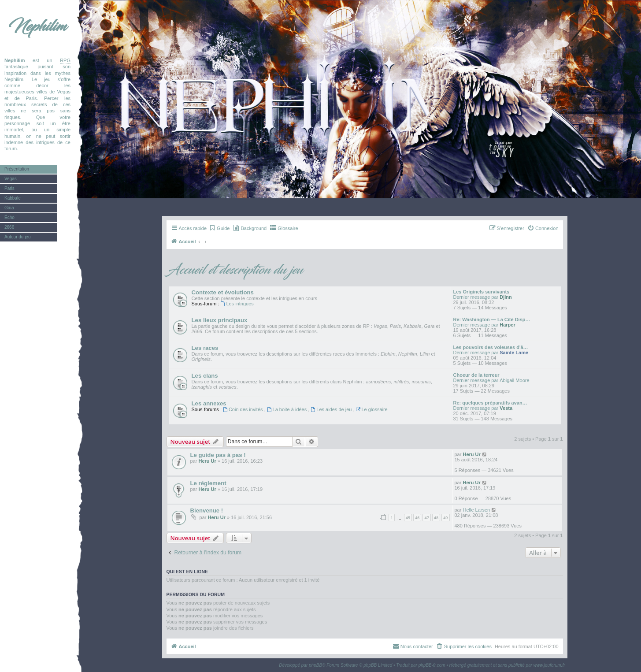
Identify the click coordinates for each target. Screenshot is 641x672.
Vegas (11, 179)
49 (445, 518)
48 (436, 518)
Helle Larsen (476, 510)
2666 (9, 227)
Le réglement (208, 483)
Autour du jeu (18, 237)
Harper (507, 325)
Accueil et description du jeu (235, 270)
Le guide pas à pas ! (218, 455)
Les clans (205, 376)
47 (426, 518)
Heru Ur (207, 461)
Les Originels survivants (482, 292)
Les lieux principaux (220, 320)
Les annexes (209, 403)
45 (408, 518)
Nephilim (37, 26)
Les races (205, 348)
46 (417, 518)
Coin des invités (244, 409)
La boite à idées (288, 409)
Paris (9, 188)
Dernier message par (476, 297)
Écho (9, 217)
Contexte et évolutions (223, 292)
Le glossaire (372, 409)
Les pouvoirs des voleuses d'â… (491, 347)
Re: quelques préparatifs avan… (490, 403)
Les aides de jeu (332, 409)
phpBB (315, 665)
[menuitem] (219, 228)
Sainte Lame (514, 353)
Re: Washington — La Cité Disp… (492, 319)
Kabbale (13, 198)
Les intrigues (237, 304)
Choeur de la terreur (476, 375)
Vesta (506, 408)
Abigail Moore (514, 380)
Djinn (506, 297)
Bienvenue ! (207, 510)
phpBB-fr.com (432, 665)
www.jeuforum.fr (549, 665)
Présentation (17, 169)
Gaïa (9, 208)
